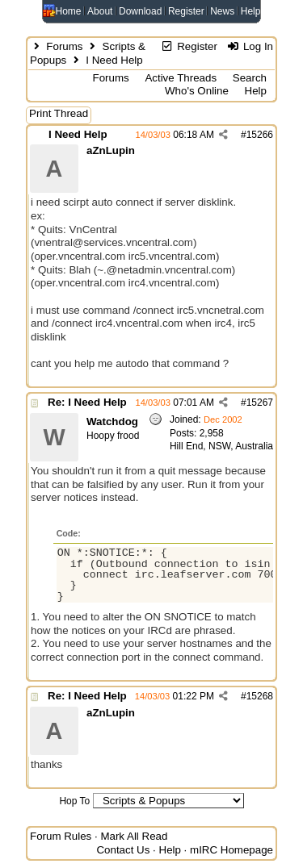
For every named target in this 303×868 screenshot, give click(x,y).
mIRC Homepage (231, 850)
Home (69, 11)
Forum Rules (61, 836)
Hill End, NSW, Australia (221, 446)
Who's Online (197, 91)
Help (251, 11)
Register (186, 11)
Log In (250, 46)
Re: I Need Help (87, 402)
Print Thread (59, 113)
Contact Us (123, 850)
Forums (64, 46)
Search (250, 78)
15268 (260, 696)
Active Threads (181, 78)
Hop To (74, 801)
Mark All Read (134, 836)
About (100, 11)
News (222, 11)
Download (140, 11)
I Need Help (78, 134)
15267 (260, 403)
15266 (260, 135)
